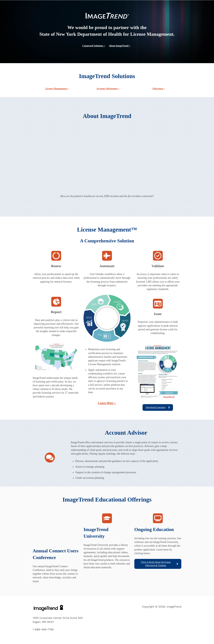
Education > (159, 89)
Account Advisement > (108, 89)
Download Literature (158, 407)
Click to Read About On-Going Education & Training (159, 564)
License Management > (57, 89)
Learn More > (107, 403)
